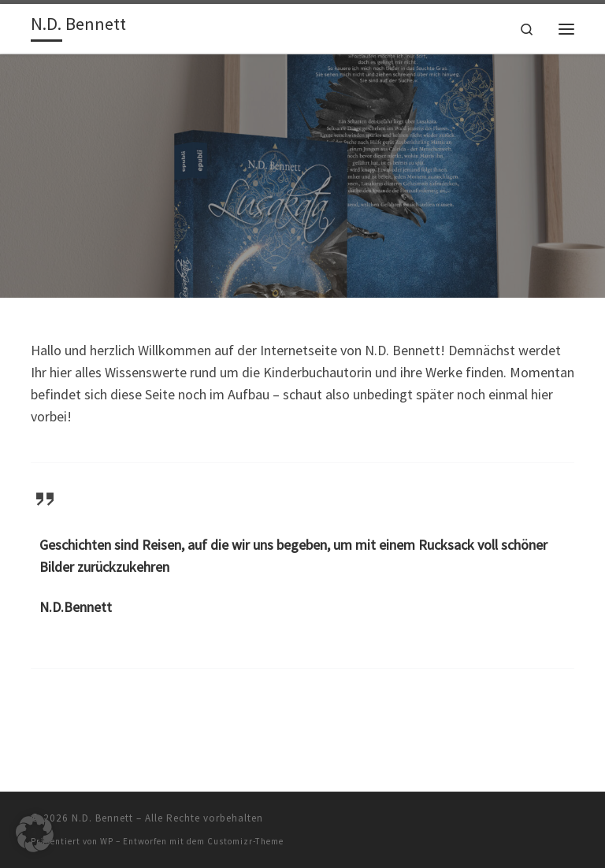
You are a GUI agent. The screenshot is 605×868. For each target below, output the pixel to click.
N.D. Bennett (102, 818)
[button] (35, 833)
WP (107, 841)
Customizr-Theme (245, 841)
